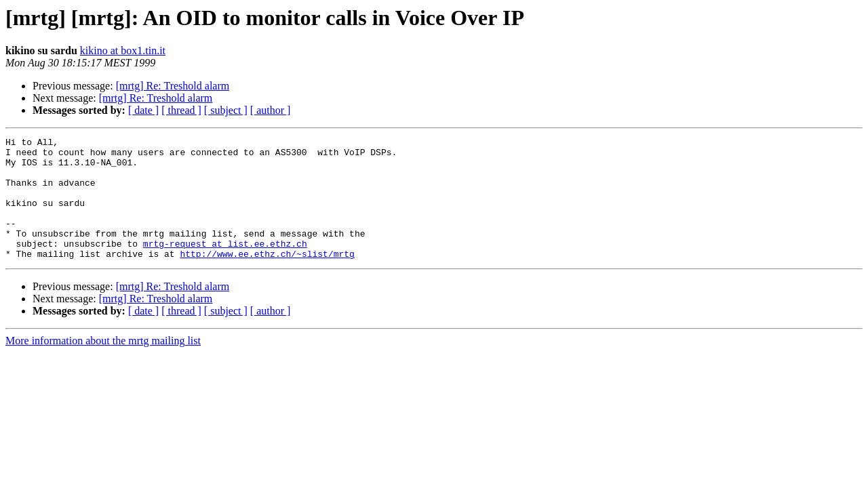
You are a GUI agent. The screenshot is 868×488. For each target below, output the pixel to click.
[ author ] (271, 110)
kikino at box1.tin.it (123, 50)
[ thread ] (181, 110)
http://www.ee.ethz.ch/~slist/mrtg (267, 278)
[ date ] (143, 110)
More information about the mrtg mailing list (103, 365)
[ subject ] (226, 110)
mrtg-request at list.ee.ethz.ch (225, 266)
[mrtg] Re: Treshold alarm (173, 86)
